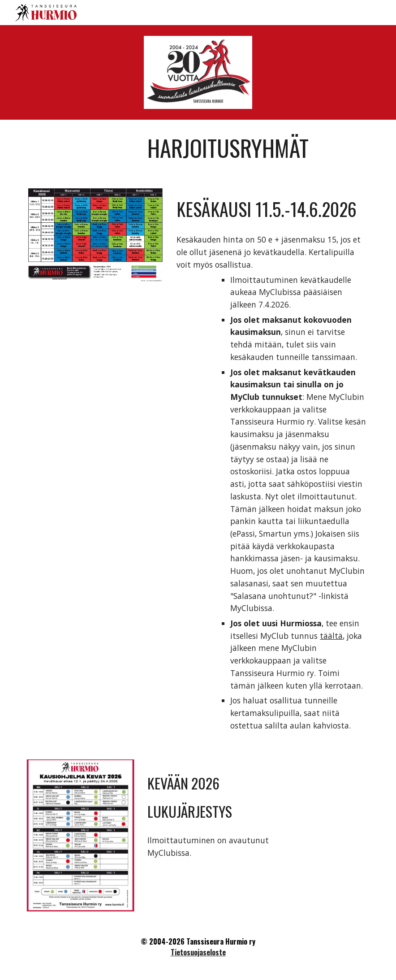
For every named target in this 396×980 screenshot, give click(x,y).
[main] (257, 148)
